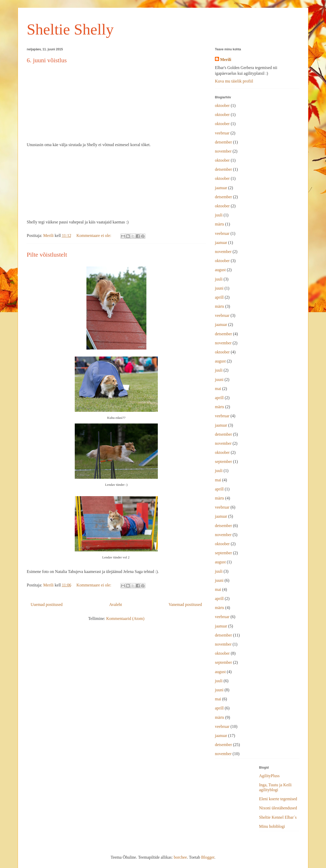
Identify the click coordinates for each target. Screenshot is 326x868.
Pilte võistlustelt (47, 255)
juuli (219, 215)
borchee (180, 857)
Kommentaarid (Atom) (125, 618)
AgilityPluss (269, 776)
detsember (223, 142)
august (220, 270)
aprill (219, 297)
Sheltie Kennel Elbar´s (278, 817)
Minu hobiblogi (272, 826)
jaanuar (221, 188)
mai (218, 389)
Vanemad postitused (185, 604)
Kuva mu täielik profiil (234, 81)
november (223, 151)
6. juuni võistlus (47, 60)
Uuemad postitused (47, 604)
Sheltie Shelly (70, 29)
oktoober (222, 105)
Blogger (208, 857)
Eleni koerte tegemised (278, 799)
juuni (219, 288)
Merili (226, 60)
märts (220, 224)
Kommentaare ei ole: (94, 235)
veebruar (222, 133)
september (223, 462)
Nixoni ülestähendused (278, 808)
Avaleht (116, 604)
